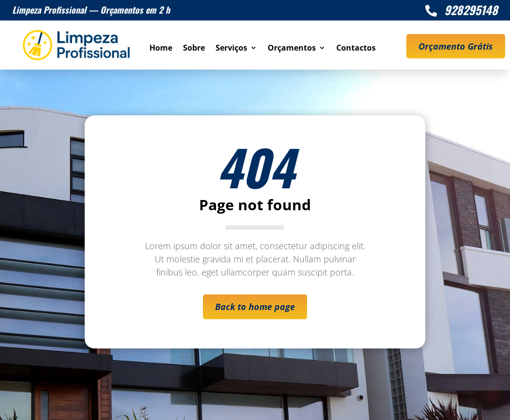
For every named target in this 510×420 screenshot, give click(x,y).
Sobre (194, 49)
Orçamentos (292, 49)
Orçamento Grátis (456, 46)
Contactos (356, 49)
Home (161, 49)
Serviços (231, 49)
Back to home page (255, 307)
